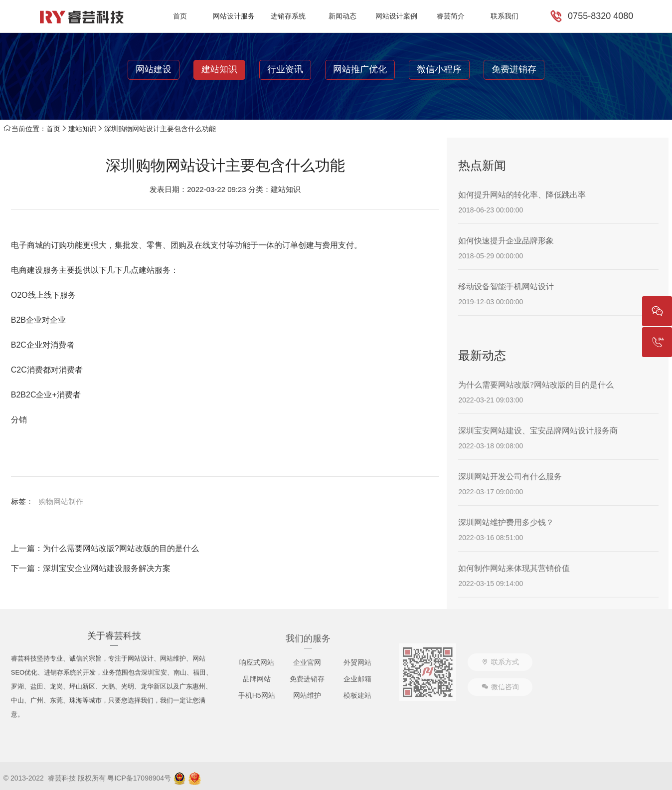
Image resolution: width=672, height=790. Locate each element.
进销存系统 (288, 16)
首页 (180, 16)
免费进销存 (514, 69)
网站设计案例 (396, 16)
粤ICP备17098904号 (139, 778)
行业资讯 (285, 69)
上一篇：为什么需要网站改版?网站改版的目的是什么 (105, 548)
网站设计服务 (234, 16)
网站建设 (154, 69)
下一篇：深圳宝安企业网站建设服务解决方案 (91, 568)
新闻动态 (342, 16)
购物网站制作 (61, 501)
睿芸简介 (451, 16)
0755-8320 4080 (600, 16)
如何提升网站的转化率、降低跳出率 (522, 195)
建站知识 (219, 69)
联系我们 (504, 16)
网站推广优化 (360, 69)
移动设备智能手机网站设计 (506, 287)
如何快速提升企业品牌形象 (506, 241)
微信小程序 (439, 69)
